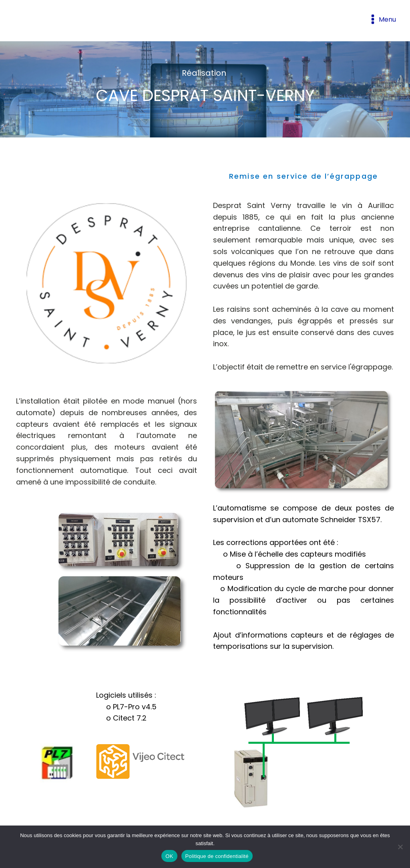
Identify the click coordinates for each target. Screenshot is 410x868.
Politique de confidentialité (217, 856)
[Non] (400, 847)
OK (169, 856)
